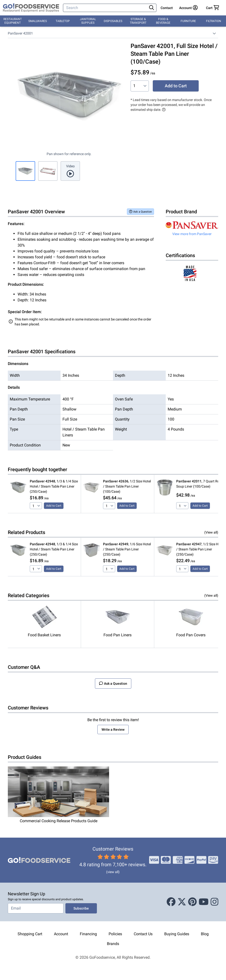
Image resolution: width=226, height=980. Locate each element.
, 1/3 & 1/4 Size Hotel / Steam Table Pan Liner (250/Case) (54, 486)
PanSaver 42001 (20, 33)
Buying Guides (177, 934)
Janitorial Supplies (88, 21)
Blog (205, 934)
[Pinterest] (192, 902)
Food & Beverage (163, 21)
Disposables (113, 21)
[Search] (106, 8)
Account (61, 934)
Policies (115, 934)
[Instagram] (215, 902)
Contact (167, 8)
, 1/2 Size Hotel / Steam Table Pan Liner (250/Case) (200, 549)
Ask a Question (140, 211)
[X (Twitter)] (182, 902)
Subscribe (81, 908)
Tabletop (63, 21)
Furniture (188, 21)
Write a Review (113, 729)
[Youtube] (204, 902)
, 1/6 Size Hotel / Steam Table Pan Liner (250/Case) (127, 549)
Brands (113, 944)
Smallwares (38, 21)
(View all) (211, 532)
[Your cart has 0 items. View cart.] (213, 8)
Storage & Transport (138, 21)
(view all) (113, 872)
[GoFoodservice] (31, 8)
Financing (88, 934)
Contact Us (143, 934)
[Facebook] (171, 902)
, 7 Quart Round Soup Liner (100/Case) (201, 484)
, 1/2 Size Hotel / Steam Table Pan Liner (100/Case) (127, 486)
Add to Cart (176, 86)
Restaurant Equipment (13, 21)
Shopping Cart (30, 934)
